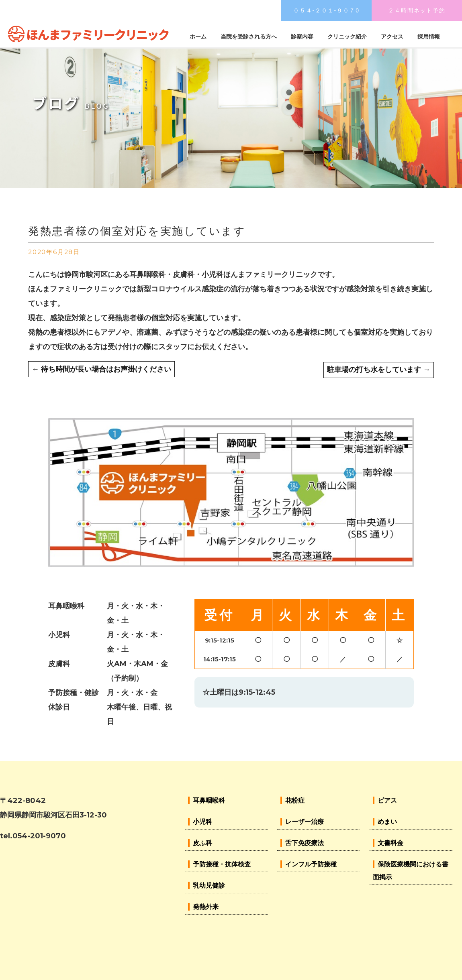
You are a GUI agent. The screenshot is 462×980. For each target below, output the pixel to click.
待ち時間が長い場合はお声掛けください (101, 369)
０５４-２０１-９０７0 (326, 10)
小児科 (202, 822)
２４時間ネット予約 (417, 10)
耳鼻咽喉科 (209, 800)
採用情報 (429, 37)
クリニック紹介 (347, 37)
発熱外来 (206, 907)
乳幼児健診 (209, 885)
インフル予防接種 (311, 864)
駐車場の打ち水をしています (379, 370)
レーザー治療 (305, 822)
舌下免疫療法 (305, 843)
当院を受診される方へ (249, 37)
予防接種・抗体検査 (222, 864)
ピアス (387, 800)
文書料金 (390, 843)
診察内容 (302, 37)
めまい (387, 822)
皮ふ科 (202, 843)
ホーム (198, 37)
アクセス (392, 37)
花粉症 (295, 800)
